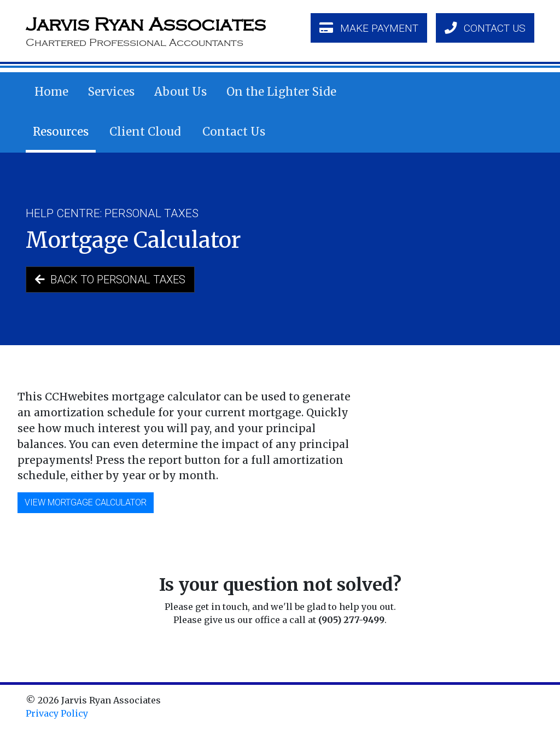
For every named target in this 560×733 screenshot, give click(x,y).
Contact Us (234, 132)
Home (51, 92)
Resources (61, 132)
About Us (180, 92)
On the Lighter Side (281, 92)
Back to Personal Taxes (110, 280)
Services (111, 92)
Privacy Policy (57, 713)
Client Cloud (145, 132)
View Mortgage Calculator (86, 502)
